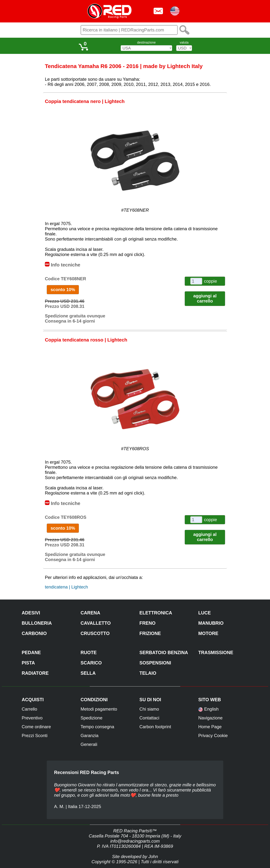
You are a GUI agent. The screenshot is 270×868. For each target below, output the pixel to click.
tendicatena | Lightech (66, 587)
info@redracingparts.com (135, 841)
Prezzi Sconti (35, 736)
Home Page (210, 727)
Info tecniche (63, 265)
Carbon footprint (155, 727)
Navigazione (210, 718)
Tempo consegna (97, 727)
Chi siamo (149, 709)
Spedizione (92, 718)
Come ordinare (36, 727)
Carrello (29, 709)
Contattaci (149, 718)
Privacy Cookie (213, 736)
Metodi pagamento (99, 709)
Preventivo (32, 718)
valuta (184, 42)
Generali (89, 744)
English (211, 709)
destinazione (146, 42)
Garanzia (89, 736)
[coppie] (196, 281)
